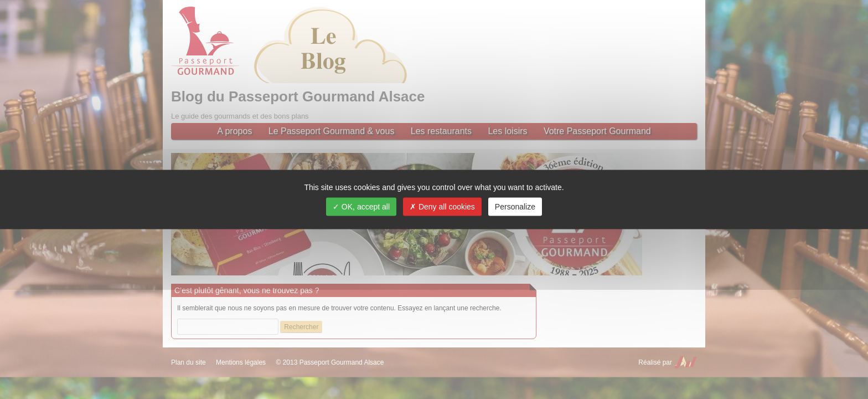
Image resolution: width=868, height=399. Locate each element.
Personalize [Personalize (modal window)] (515, 207)
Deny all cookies (442, 207)
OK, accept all (361, 207)
